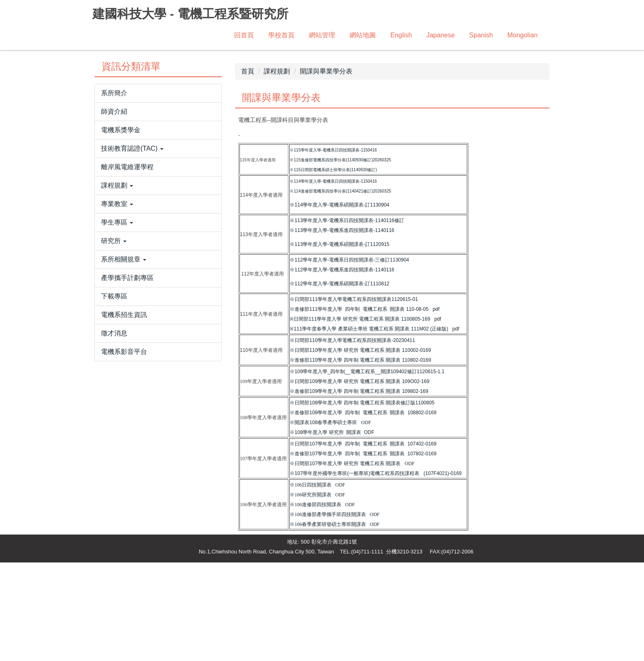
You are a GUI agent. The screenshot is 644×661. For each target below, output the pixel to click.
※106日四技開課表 (310, 583)
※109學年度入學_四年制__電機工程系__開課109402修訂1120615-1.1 (367, 470)
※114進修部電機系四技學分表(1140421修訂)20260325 (340, 290)
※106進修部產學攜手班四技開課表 (328, 613)
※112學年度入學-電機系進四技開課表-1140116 (342, 368)
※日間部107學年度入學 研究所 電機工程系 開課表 (345, 562)
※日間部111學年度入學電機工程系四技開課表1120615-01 (354, 398)
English (401, 35)
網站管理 (322, 35)
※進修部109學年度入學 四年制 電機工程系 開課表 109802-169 (359, 490)
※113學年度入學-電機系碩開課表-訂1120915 (339, 343)
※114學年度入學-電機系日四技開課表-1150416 (333, 280)
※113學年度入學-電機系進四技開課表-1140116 (342, 329)
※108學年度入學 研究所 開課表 (325, 531)
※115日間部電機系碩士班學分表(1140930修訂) (333, 268)
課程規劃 (277, 170)
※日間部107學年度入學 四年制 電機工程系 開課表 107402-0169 (363, 542)
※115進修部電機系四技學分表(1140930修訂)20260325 (340, 258)
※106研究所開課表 (310, 593)
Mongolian (522, 35)
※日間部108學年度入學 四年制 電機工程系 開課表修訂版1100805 (362, 501)
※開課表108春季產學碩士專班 (323, 521)
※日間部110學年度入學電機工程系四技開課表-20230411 (352, 439)
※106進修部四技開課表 (315, 603)
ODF (366, 521)
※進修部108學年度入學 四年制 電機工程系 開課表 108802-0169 (363, 511)
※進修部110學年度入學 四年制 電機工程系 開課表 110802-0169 (360, 459)
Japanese (440, 35)
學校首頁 (281, 35)
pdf (436, 408)
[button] (158, 247)
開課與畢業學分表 (326, 170)
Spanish (481, 35)
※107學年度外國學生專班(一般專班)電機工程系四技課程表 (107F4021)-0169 (376, 572)
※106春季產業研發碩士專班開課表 (328, 623)
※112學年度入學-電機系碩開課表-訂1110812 (339, 382)
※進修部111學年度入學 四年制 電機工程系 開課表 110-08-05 (359, 408)
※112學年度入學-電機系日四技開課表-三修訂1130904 (349, 358)
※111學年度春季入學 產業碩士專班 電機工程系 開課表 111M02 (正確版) (369, 427)
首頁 (248, 170)
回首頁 (244, 35)
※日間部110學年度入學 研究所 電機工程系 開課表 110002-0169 (360, 449)
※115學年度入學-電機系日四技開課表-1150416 (333, 249)
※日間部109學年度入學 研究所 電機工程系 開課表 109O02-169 (359, 480)
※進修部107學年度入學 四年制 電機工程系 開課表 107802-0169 (363, 552)
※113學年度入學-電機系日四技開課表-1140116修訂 (347, 319)
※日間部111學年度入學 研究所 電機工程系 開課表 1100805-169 (360, 418)
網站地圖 (363, 35)
